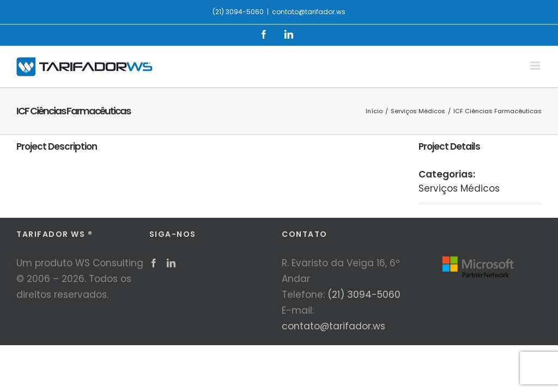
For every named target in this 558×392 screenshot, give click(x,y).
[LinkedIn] (171, 263)
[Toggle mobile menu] (536, 66)
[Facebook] (154, 263)
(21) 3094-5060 (364, 295)
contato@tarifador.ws (309, 12)
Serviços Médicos (459, 188)
